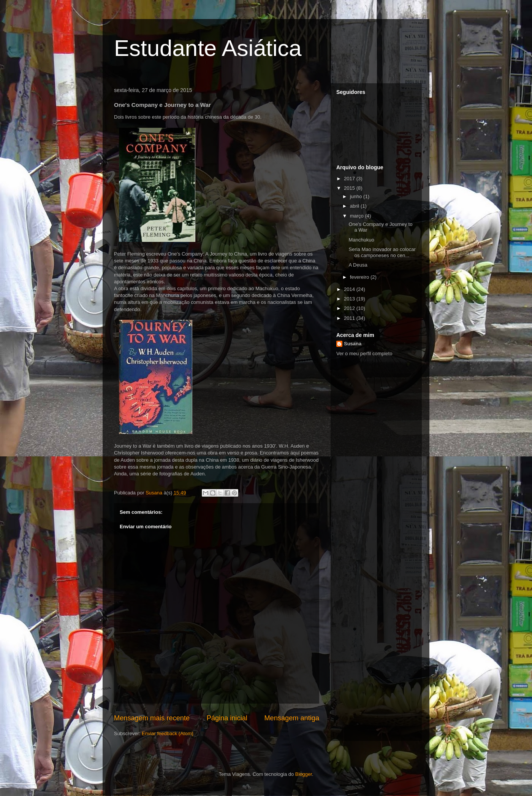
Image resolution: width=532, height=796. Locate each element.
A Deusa (358, 265)
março (358, 216)
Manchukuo (361, 240)
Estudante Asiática (208, 48)
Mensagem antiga (292, 718)
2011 (350, 318)
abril (355, 206)
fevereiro (360, 277)
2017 (350, 179)
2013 (350, 299)
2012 (350, 308)
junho (357, 196)
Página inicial (227, 718)
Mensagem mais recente (152, 718)
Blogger (304, 774)
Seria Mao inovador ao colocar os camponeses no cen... (382, 252)
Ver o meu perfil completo (364, 354)
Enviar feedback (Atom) (168, 733)
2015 (350, 188)
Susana (353, 344)
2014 (350, 289)
